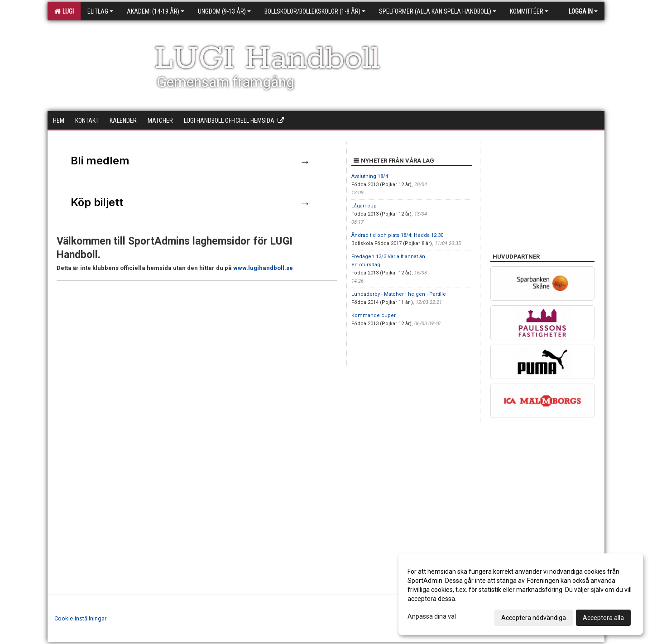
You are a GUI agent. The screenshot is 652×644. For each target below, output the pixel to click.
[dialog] (521, 594)
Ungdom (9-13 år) (224, 11)
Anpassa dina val (432, 616)
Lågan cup (364, 206)
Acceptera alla (603, 618)
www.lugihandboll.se (263, 268)
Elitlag (100, 11)
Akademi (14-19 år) (156, 11)
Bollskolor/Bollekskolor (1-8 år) (315, 11)
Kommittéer (529, 11)
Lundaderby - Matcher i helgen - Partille (399, 294)
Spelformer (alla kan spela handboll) (438, 11)
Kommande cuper (374, 315)
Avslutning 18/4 (370, 176)
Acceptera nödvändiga (534, 618)
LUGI (64, 11)
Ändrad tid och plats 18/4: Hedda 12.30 (397, 235)
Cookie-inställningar (80, 618)
